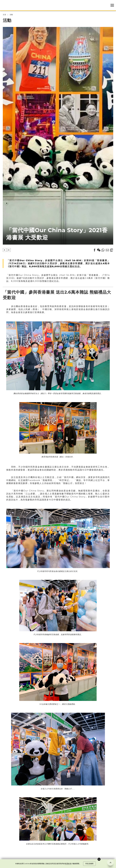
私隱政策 (68, 864)
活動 (11, 15)
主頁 (4, 15)
